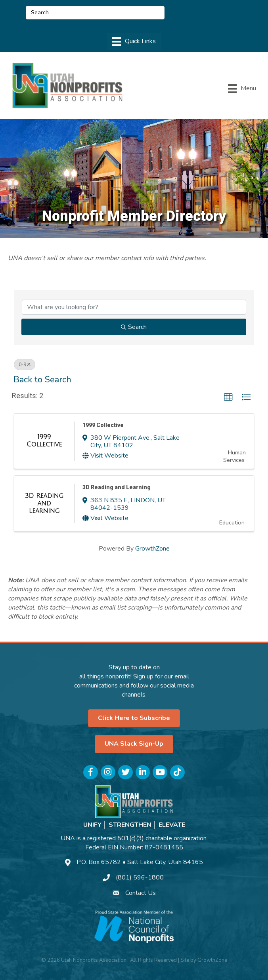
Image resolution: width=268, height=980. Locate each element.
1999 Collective (103, 425)
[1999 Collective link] (44, 441)
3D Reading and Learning (117, 487)
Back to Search (42, 380)
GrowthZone (152, 549)
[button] (228, 397)
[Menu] (134, 42)
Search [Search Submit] (134, 327)
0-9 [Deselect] (25, 365)
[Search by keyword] (134, 307)
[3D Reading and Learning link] (44, 504)
